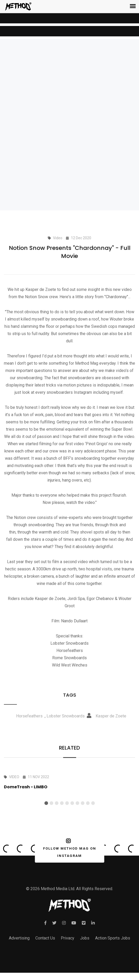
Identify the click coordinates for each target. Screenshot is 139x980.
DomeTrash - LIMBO (26, 787)
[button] (46, 803)
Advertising (19, 938)
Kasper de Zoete (111, 716)
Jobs (85, 938)
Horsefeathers (29, 716)
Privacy (68, 938)
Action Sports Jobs (113, 938)
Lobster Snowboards (66, 716)
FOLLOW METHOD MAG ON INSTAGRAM (69, 848)
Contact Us (45, 938)
